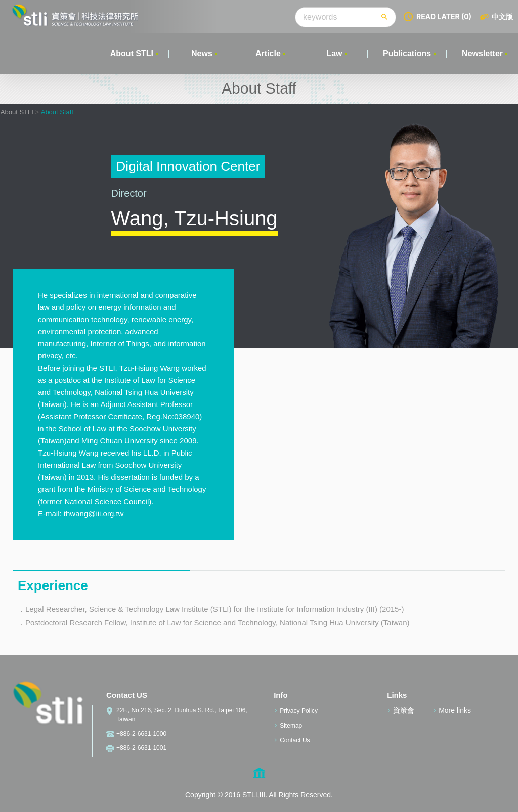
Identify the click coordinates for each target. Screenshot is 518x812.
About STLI (132, 53)
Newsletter (482, 53)
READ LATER (444, 16)
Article (268, 53)
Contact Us (295, 740)
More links (455, 710)
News (202, 53)
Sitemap (291, 726)
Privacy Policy (299, 711)
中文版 (502, 16)
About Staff (57, 112)
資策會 (404, 710)
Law (334, 53)
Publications (407, 53)
